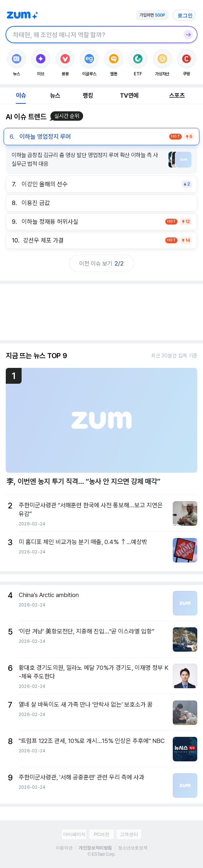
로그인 (185, 15)
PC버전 (101, 834)
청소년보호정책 (133, 848)
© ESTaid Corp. (101, 854)
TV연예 (129, 95)
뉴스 (55, 95)
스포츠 (177, 95)
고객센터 (129, 834)
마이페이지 (74, 834)
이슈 (21, 95)
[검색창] (92, 35)
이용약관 (64, 848)
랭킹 (88, 95)
